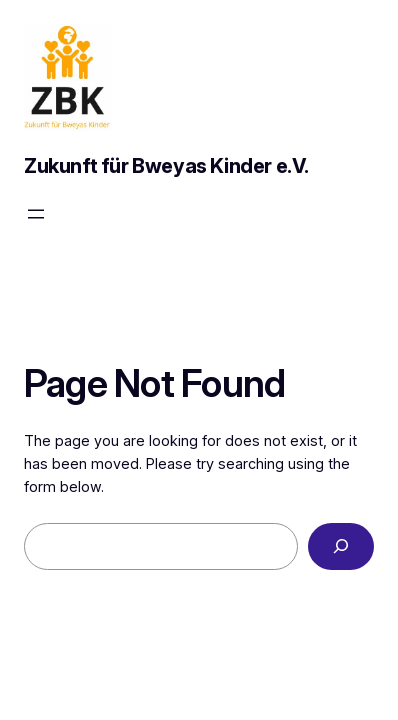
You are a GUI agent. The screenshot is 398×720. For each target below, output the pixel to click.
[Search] (341, 546)
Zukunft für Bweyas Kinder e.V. (166, 166)
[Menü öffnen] (36, 214)
